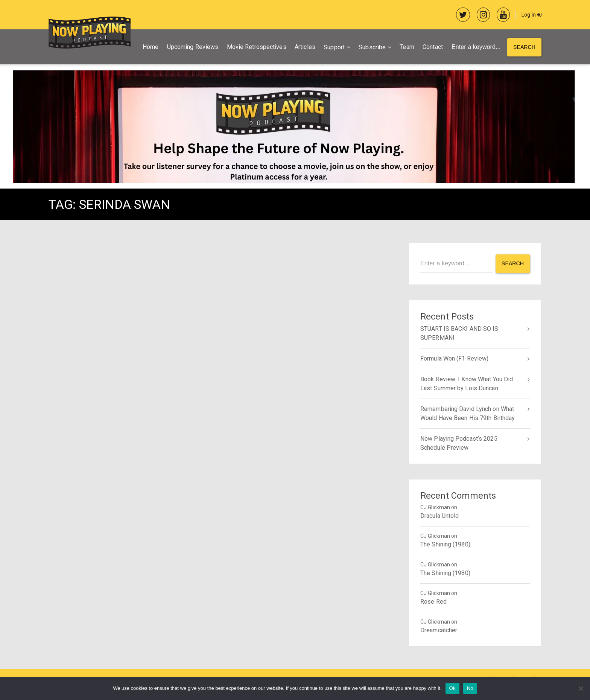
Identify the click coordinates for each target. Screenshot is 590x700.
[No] (581, 688)
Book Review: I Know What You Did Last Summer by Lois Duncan (467, 384)
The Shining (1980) (445, 544)
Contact (433, 47)
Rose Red (433, 602)
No (470, 688)
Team (407, 47)
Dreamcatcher (439, 630)
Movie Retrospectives (257, 47)
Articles (305, 47)
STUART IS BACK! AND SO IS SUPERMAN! (459, 333)
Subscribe (372, 47)
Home (151, 47)
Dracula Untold (439, 516)
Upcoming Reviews (193, 47)
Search (524, 47)
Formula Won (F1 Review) (454, 358)
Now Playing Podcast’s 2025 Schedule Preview (459, 443)
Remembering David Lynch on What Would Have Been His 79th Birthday (468, 413)
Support (334, 47)
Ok (452, 688)
